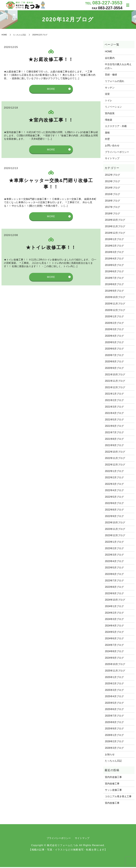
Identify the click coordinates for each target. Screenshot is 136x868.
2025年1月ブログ (114, 678)
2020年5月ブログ (114, 343)
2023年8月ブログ (114, 588)
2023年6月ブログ (114, 575)
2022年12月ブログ (115, 466)
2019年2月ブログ (114, 247)
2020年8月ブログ (114, 363)
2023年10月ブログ (115, 524)
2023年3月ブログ (114, 556)
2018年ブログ (112, 215)
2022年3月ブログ (114, 485)
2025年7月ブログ (114, 717)
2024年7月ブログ (114, 646)
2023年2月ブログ (114, 549)
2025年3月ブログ (114, 691)
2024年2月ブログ (114, 614)
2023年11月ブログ (115, 530)
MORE (51, 90)
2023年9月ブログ (114, 594)
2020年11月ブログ (115, 305)
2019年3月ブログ (114, 253)
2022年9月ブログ (114, 517)
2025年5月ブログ (114, 704)
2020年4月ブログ (114, 337)
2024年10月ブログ (115, 601)
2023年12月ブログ (115, 536)
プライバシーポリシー (117, 153)
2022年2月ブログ (114, 479)
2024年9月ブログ (114, 659)
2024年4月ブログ (114, 627)
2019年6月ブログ (114, 272)
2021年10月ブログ (115, 375)
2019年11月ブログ (115, 227)
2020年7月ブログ (114, 356)
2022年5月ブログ (114, 498)
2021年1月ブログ (114, 395)
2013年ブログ (112, 182)
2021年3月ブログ (114, 408)
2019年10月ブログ (115, 221)
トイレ (109, 102)
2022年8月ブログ (114, 511)
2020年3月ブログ (114, 330)
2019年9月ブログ (114, 292)
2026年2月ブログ (114, 742)
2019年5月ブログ (114, 266)
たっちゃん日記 (20, 36)
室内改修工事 (112, 785)
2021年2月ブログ (114, 401)
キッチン (110, 89)
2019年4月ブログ (114, 260)
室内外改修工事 (113, 778)
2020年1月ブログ (114, 318)
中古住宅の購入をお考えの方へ (118, 67)
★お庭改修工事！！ (51, 60)
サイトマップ (112, 159)
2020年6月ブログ (114, 350)
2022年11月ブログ (115, 459)
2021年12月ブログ (115, 388)
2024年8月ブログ (114, 652)
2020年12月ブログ (115, 311)
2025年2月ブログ (114, 685)
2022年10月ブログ (115, 453)
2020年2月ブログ (114, 324)
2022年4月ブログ (114, 491)
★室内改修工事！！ (51, 121)
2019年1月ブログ (114, 240)
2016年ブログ (112, 202)
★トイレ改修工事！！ (51, 248)
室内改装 (110, 114)
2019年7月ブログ (114, 279)
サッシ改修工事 (113, 791)
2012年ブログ (112, 176)
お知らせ (110, 755)
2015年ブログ (112, 195)
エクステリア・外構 (116, 127)
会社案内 (110, 59)
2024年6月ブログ (114, 640)
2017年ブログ (112, 208)
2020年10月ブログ (115, 298)
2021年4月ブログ (114, 414)
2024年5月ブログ (114, 633)
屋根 (107, 134)
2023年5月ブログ (114, 569)
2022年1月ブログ (114, 472)
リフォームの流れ (115, 82)
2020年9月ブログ (114, 369)
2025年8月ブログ (114, 723)
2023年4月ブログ (114, 562)
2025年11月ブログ (115, 672)
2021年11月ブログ (115, 382)
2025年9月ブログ (114, 730)
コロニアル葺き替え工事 (118, 797)
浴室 (107, 95)
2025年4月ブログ (114, 697)
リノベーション (113, 108)
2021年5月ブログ (114, 421)
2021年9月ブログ (114, 446)
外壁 (107, 140)
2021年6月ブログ (114, 427)
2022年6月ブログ (114, 504)
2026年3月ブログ (114, 749)
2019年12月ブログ (115, 234)
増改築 (109, 121)
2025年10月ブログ (115, 665)
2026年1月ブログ (114, 736)
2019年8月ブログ (114, 285)
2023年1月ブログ (114, 543)
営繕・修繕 (111, 76)
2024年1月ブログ (114, 607)
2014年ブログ (112, 189)
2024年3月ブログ (114, 620)
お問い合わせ (112, 147)
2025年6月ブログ (114, 710)
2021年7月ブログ (114, 433)
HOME (4, 36)
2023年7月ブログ (114, 581)
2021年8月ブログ (114, 440)
